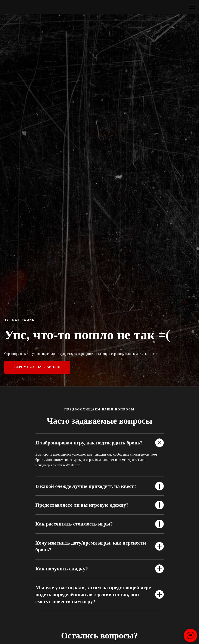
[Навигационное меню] (192, 7)
